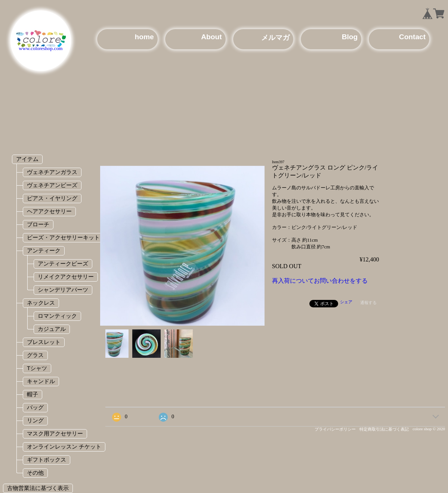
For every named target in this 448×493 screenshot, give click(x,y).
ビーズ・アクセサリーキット (63, 237)
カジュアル (52, 329)
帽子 (33, 394)
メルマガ (275, 38)
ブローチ (38, 224)
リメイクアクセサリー (66, 277)
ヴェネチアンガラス (52, 172)
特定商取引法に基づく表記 (384, 429)
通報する (368, 303)
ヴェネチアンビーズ (52, 185)
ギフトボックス (47, 460)
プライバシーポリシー (335, 429)
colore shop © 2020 (429, 429)
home (144, 37)
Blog (350, 37)
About (211, 37)
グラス (35, 355)
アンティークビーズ (63, 263)
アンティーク (44, 250)
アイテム (27, 159)
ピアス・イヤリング (52, 198)
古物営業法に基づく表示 (38, 488)
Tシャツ (37, 368)
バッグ (35, 407)
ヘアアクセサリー (49, 211)
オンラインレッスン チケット (64, 447)
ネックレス (41, 303)
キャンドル (41, 381)
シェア (346, 302)
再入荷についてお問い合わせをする (320, 281)
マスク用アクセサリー (55, 433)
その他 (35, 473)
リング (35, 420)
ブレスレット (44, 342)
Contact (412, 37)
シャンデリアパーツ (63, 290)
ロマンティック (57, 316)
